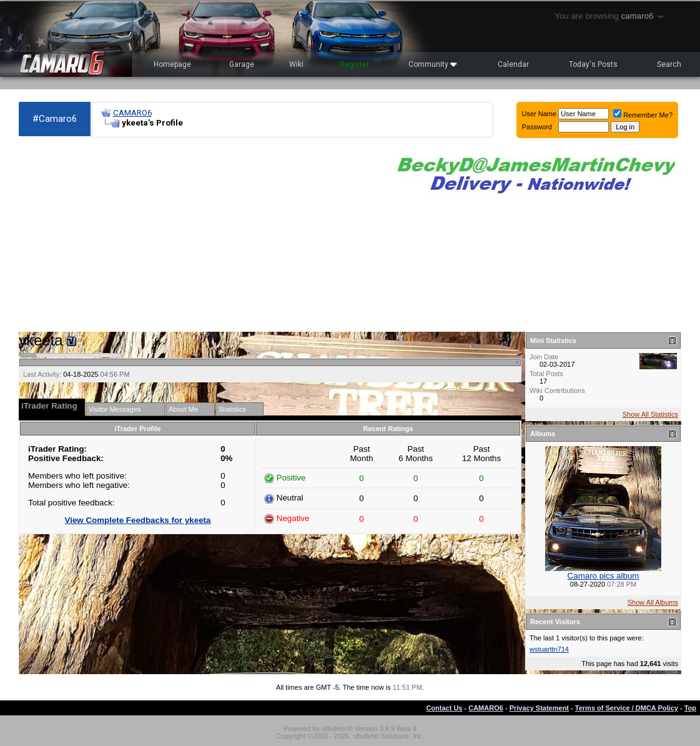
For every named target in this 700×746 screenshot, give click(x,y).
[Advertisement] (198, 235)
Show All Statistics (650, 414)
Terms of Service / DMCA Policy (627, 708)
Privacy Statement (539, 708)
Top (690, 708)
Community (433, 64)
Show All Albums (653, 602)
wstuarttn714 (549, 649)
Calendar (513, 64)
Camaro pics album (604, 576)
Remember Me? (643, 115)
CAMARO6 (132, 113)
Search (669, 64)
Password (537, 127)
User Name (540, 114)
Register (354, 64)
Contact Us (444, 708)
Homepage (172, 64)
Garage (242, 64)
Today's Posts (593, 64)
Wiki (296, 64)
